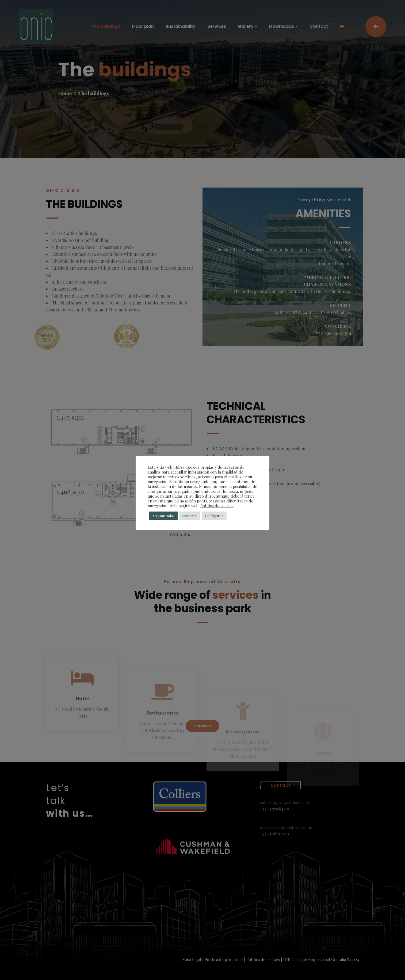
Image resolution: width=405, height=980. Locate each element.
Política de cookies (217, 506)
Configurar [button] (214, 516)
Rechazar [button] (190, 516)
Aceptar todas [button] (163, 516)
